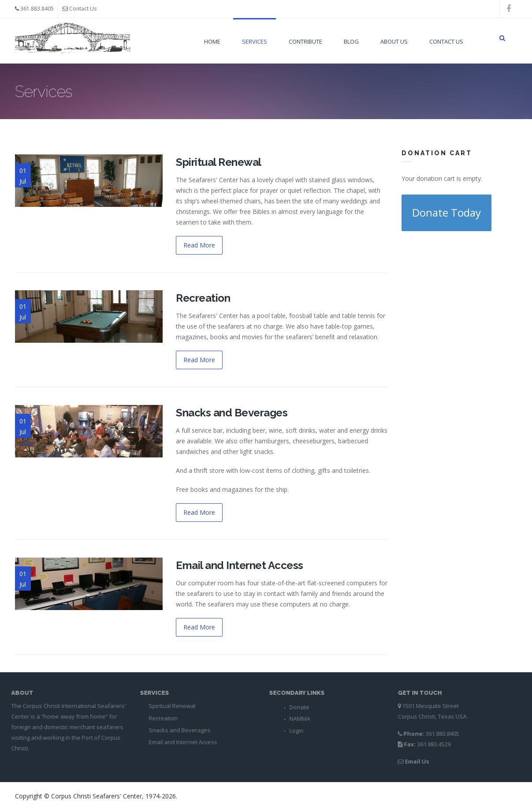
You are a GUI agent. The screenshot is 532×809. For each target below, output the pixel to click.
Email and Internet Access (240, 565)
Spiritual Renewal (219, 162)
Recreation (203, 298)
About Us (394, 41)
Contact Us (83, 9)
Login (294, 730)
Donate (296, 707)
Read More (199, 245)
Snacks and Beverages (232, 413)
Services (255, 41)
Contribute (305, 41)
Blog (351, 41)
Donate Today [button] (446, 212)
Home (212, 41)
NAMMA (297, 719)
